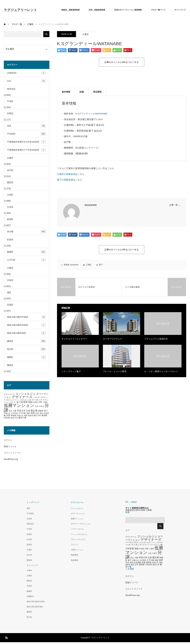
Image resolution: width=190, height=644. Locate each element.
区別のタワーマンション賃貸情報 (128, 10)
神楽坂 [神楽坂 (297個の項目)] (14, 415)
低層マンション (77, 519)
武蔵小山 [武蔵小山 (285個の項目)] (7, 413)
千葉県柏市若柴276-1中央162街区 (27, 142)
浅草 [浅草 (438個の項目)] (33, 413)
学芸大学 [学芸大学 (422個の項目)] (21, 411)
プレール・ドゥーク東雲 (115, 371)
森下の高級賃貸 (65, 180)
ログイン (8, 440)
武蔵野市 (30, 596)
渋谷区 (10, 280)
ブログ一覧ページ (158, 10)
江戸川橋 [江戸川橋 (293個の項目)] (22, 413)
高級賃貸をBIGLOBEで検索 (139, 510)
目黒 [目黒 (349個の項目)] (8, 415)
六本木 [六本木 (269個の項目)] (41, 406)
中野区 (10, 113)
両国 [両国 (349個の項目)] (30, 402)
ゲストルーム (77, 502)
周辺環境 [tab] (97, 92)
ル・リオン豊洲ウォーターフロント (161, 371)
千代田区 (27, 134)
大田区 (10, 195)
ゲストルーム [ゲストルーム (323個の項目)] (9, 394)
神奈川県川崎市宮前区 (27, 325)
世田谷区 (11, 89)
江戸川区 (27, 260)
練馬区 (27, 341)
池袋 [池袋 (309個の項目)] (28, 413)
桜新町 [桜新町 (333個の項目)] (41, 411)
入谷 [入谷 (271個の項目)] (37, 406)
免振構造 (74, 560)
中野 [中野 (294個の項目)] (40, 402)
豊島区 (10, 365)
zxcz (27, 81)
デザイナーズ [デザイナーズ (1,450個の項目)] (22, 397)
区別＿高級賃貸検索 (97, 10)
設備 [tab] (82, 92)
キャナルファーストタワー (74, 339)
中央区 (10, 101)
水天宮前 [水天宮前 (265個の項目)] (14, 413)
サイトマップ (180, 10)
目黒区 (10, 305)
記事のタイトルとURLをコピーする (122, 62)
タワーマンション (78, 514)
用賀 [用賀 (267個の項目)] (41, 413)
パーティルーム (77, 529)
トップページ (33, 502)
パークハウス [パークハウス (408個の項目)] (40, 397)
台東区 (10, 158)
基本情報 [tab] (66, 92)
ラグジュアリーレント (20, 10)
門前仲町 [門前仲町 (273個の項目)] (7, 418)
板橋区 (27, 252)
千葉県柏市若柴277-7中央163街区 (27, 150)
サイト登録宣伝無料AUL (137, 508)
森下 (101, 265)
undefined (27, 73)
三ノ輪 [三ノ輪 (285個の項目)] (16, 402)
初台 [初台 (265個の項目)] (10, 411)
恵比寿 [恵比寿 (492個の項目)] (34, 411)
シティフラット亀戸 (71, 371)
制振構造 (74, 555)
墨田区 (10, 182)
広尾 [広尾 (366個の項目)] (28, 411)
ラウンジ (74, 545)
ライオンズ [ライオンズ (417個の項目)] (37, 400)
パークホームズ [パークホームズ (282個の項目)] (145, 542)
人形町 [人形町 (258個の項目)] (45, 402)
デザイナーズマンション (81, 524)
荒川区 (27, 349)
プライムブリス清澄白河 (156, 339)
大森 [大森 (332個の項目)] (15, 411)
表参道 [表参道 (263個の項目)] (30, 415)
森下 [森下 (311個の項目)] (46, 411)
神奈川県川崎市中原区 (27, 317)
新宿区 (10, 219)
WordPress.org (11, 459)
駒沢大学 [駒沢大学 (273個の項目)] (14, 418)
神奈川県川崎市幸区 (27, 333)
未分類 (27, 232)
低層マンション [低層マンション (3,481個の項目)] (19, 405)
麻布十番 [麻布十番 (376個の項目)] (22, 418)
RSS (6, 637)
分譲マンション (77, 550)
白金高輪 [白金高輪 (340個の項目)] (137, 562)
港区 (9, 292)
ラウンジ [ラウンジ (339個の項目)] (146, 545)
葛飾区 (27, 357)
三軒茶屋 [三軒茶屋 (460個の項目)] (23, 402)
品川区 (10, 170)
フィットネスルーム (79, 534)
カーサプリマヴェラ (112, 339)
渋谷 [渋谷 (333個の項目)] (37, 413)
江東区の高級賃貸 (66, 174)
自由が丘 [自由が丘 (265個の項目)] (20, 415)
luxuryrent (91, 205)
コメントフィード (12, 453)
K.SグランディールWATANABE (91, 114)
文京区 (10, 207)
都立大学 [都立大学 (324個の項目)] (37, 415)
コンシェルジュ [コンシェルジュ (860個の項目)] (25, 394)
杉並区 (10, 240)
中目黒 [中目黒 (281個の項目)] (35, 402)
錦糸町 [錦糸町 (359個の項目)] (44, 415)
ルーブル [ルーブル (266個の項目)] (10, 402)
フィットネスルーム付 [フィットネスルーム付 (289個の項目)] (23, 400)
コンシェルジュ (77, 508)
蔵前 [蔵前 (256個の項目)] (26, 415)
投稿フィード (10, 446)
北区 (27, 126)
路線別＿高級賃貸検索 (71, 10)
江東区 (86, 34)
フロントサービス (78, 539)
